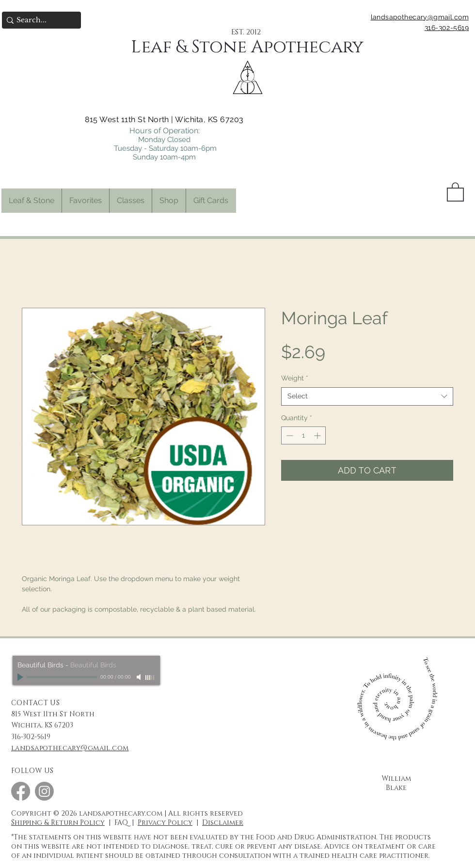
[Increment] (318, 435)
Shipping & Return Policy (58, 823)
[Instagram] (44, 791)
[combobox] (367, 396)
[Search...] (39, 20)
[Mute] (140, 677)
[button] (85, 201)
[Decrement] (289, 435)
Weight (295, 378)
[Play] (21, 677)
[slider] (150, 678)
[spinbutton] (303, 435)
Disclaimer (223, 823)
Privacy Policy (165, 823)
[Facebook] (21, 791)
